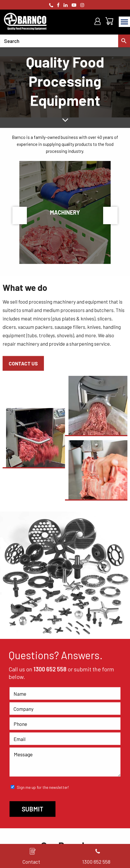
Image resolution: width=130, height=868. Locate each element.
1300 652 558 (50, 669)
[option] (65, 87)
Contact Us (23, 363)
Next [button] (110, 215)
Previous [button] (20, 215)
